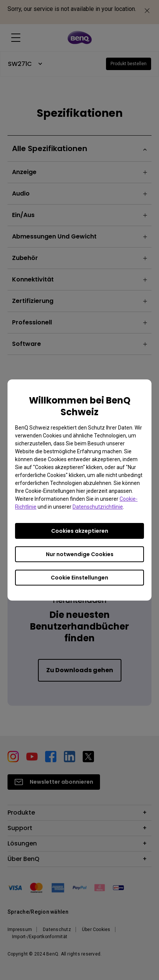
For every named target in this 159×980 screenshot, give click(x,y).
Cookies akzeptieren (80, 531)
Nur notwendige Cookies (80, 554)
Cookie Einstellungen (79, 578)
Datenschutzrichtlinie (98, 507)
